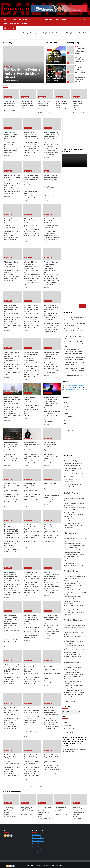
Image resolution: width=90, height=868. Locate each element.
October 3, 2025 (53, 449)
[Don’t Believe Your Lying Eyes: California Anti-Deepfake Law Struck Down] (12, 746)
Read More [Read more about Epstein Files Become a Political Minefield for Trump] (7, 731)
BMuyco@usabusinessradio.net (74, 390)
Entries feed (68, 726)
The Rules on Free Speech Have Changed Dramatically (32, 574)
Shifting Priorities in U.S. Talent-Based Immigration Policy (12, 445)
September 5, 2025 (15, 763)
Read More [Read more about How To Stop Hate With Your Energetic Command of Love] (47, 638)
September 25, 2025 (54, 531)
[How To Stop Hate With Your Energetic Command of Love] (52, 607)
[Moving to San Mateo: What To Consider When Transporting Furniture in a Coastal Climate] (52, 167)
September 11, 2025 (15, 714)
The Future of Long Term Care (73, 376)
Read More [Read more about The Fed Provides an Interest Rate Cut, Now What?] (27, 548)
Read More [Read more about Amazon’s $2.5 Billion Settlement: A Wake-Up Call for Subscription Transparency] (27, 379)
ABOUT (7, 19)
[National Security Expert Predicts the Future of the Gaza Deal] (12, 297)
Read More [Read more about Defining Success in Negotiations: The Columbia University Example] (27, 640)
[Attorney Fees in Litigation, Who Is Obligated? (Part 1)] (70, 59)
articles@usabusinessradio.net (76, 385)
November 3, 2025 (27, 109)
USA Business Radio (73, 662)
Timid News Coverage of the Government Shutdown (52, 354)
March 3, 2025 (56, 81)
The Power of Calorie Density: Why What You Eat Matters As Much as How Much (74, 628)
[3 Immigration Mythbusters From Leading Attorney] (32, 210)
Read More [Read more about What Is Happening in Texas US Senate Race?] (47, 548)
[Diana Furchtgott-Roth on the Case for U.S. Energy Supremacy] (32, 656)
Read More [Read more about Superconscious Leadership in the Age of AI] (27, 466)
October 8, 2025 (53, 408)
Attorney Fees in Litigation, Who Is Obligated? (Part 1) (27, 103)
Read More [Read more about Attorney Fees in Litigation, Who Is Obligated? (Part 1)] (27, 155)
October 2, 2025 (14, 490)
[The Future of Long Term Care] (12, 254)
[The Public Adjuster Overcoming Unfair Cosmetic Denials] (52, 700)
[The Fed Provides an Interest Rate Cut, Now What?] (32, 516)
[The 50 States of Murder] (32, 389)
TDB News (8, 81)
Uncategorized (68, 430)
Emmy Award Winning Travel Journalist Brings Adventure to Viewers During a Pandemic (73, 463)
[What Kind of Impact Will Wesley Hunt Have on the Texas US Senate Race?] (12, 344)
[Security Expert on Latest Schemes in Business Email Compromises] (12, 210)
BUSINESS (48, 19)
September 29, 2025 (15, 538)
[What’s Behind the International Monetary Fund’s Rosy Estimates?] (32, 254)
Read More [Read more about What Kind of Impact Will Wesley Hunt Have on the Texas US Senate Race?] (7, 377)
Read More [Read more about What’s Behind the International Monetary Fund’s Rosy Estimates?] (27, 287)
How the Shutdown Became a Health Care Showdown (12, 399)
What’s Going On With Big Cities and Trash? (80, 79)
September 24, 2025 (15, 581)
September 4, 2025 (34, 763)
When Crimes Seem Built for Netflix (75, 507)
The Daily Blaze (36, 847)
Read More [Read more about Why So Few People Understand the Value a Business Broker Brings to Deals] (47, 157)
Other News (68, 420)
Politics (66, 423)
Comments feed (69, 729)
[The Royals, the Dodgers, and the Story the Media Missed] (70, 50)
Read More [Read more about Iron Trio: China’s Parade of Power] (47, 686)
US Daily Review (71, 493)
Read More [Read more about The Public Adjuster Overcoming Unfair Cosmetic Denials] (47, 731)
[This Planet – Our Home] (52, 475)
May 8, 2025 (58, 61)
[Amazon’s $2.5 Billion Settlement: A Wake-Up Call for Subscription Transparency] (32, 344)
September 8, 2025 (54, 714)
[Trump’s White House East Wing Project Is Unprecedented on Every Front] (79, 94)
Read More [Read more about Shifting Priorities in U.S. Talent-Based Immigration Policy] (7, 466)
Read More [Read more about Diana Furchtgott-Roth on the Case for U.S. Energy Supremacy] (27, 690)
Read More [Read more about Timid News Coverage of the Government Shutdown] (47, 375)
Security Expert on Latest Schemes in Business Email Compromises (75, 358)
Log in (66, 722)
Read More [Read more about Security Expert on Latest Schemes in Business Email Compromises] (7, 244)
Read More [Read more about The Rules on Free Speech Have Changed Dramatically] (27, 595)
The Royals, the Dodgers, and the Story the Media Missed (38, 33)
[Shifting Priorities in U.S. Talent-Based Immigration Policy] (12, 434)
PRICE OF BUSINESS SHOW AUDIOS (17, 23)
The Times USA (71, 533)
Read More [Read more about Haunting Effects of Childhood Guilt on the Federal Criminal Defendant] (27, 330)
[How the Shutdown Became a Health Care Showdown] (12, 389)
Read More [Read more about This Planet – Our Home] (47, 505)
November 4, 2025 (16, 81)
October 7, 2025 (14, 449)
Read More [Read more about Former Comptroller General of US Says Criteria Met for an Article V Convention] (27, 780)
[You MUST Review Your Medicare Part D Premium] (12, 475)
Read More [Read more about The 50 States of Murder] (27, 418)
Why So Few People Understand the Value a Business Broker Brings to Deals (45, 105)
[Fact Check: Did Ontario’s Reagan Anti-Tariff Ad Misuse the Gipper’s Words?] (52, 210)
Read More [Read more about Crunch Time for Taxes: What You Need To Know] (47, 466)
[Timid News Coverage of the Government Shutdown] (52, 344)
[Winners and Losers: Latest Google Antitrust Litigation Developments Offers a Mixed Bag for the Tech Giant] (12, 516)
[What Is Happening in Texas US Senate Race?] (52, 516)
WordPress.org (68, 732)
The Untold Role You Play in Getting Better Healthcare (52, 757)
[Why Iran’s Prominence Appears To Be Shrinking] (52, 564)
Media (66, 413)
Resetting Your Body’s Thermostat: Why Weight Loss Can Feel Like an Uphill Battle (74, 612)
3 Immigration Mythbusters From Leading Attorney (31, 221)
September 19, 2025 (15, 630)
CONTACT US (16, 19)
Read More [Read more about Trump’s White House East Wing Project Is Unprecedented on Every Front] (27, 201)
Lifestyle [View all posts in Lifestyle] (46, 171)
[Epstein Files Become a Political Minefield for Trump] (12, 700)
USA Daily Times (71, 571)
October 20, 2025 (14, 314)
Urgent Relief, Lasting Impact (73, 543)
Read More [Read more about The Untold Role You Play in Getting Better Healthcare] (47, 778)
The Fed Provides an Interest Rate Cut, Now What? (31, 527)
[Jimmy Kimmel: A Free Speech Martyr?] (52, 297)
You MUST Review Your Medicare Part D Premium (12, 486)
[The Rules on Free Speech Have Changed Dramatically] (32, 564)
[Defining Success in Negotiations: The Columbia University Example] (32, 607)
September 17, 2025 (54, 622)
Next (41, 787)
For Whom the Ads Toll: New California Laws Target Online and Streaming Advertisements (74, 670)
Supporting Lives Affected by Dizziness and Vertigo (32, 486)
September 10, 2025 (35, 712)
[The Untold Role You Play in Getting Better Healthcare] (52, 746)
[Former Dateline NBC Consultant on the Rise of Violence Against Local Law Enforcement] (52, 389)
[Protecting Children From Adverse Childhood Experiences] (52, 254)
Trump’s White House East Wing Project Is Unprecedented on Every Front (78, 105)
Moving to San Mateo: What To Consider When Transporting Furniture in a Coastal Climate (52, 180)
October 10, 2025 (14, 404)
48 (38, 787)
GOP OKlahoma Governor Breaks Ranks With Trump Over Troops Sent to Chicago (74, 525)
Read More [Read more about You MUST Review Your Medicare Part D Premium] (7, 507)
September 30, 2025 (54, 488)
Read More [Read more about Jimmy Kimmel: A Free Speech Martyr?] (47, 334)
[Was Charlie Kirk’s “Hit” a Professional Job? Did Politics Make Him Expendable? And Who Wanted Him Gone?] (12, 607)
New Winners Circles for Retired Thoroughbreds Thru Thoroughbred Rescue (75, 592)
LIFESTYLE (27, 19)
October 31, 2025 (44, 113)
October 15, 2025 (14, 361)
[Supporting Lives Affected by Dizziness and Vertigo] (32, 475)
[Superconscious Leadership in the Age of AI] (32, 434)
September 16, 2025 (15, 673)
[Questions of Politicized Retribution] (32, 700)
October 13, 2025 (54, 359)
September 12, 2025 (54, 669)
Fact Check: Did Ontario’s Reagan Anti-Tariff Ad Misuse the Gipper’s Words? (74, 370)
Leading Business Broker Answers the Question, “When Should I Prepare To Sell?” (74, 677)
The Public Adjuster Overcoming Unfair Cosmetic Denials (51, 710)
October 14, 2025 (34, 363)
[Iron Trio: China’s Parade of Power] (52, 656)
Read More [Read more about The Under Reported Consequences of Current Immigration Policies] (7, 690)
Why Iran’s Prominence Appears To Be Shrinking (51, 574)
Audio (66, 403)
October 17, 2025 (34, 314)
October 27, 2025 (34, 225)
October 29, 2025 (78, 113)
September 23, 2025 (35, 579)
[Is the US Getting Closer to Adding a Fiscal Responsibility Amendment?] (12, 564)
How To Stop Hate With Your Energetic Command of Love (51, 617)
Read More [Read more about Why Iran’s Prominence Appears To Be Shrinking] (47, 595)
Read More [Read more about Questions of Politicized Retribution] (27, 737)
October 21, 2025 (54, 271)
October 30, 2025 (61, 109)
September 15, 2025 (35, 673)
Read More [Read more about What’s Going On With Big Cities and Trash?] (7, 196)
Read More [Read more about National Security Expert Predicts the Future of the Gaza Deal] (7, 330)
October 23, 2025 (14, 266)
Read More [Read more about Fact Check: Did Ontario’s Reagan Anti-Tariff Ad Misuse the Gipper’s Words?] (47, 244)
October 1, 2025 (34, 490)
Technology (67, 427)
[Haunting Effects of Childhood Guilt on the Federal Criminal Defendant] (32, 297)
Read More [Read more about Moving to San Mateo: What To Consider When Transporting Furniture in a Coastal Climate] (47, 201)
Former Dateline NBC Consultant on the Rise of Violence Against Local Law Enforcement (51, 402)
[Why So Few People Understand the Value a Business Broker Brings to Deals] (70, 69)
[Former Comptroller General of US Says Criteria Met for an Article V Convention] (32, 746)
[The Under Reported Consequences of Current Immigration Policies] (12, 656)
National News (68, 416)
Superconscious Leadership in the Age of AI (32, 445)
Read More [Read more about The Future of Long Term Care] (7, 283)
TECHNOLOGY (38, 19)
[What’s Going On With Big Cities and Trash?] (70, 79)
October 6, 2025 (34, 449)
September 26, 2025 (35, 531)
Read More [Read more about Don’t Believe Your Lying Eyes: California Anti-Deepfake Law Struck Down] (7, 780)
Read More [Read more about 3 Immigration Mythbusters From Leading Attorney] (27, 242)
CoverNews (51, 865)
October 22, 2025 (34, 271)
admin (50, 81)
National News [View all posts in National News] (8, 66)
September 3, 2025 (54, 761)
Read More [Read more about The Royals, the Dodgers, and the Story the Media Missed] (7, 155)
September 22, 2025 (54, 579)
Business (67, 406)
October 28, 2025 (14, 227)
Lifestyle (67, 409)
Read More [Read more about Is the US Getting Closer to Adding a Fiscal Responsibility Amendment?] (7, 597)
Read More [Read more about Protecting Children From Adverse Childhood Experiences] (47, 287)
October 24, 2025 (54, 227)
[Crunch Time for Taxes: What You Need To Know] (52, 434)
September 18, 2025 (35, 624)
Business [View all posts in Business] (50, 50)
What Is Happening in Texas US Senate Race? (52, 527)
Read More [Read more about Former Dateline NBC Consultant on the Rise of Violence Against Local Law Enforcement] (47, 424)
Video (66, 434)
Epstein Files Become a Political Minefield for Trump (12, 710)
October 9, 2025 (34, 402)
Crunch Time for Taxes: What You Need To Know (50, 445)
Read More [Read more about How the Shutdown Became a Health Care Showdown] (7, 420)
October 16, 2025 (54, 310)
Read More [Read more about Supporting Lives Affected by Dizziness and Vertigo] (27, 507)
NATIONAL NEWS (60, 19)
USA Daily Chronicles (73, 620)
